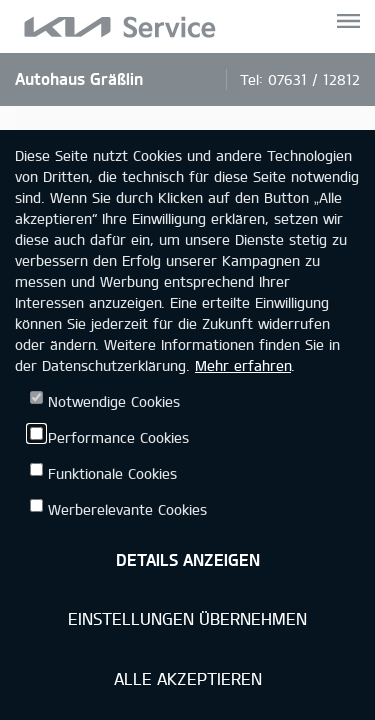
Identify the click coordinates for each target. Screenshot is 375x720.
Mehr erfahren (243, 365)
